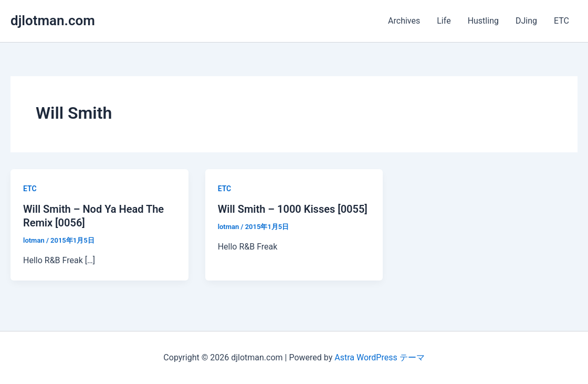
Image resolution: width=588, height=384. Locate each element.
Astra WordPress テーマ (379, 357)
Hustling (483, 21)
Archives (404, 21)
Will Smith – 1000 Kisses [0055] (293, 209)
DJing (526, 21)
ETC (561, 21)
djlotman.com (53, 20)
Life (444, 21)
